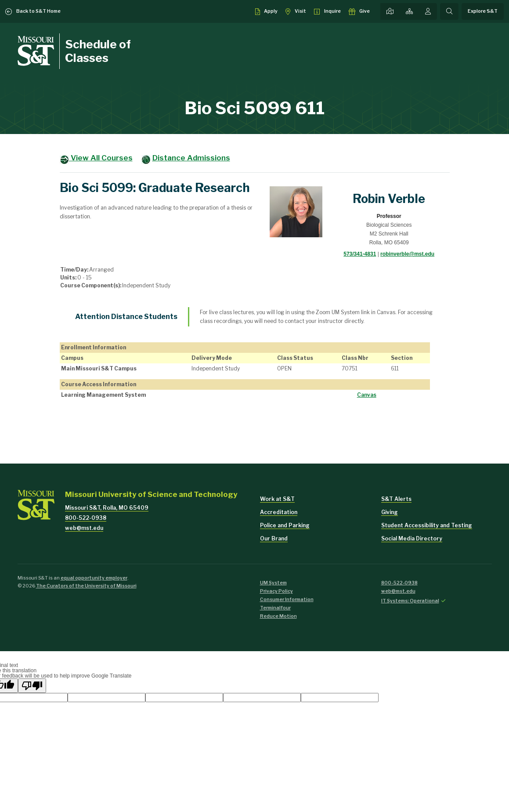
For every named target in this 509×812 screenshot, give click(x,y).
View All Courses (101, 158)
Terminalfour (275, 608)
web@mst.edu (84, 528)
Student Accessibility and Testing (427, 525)
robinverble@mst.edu (407, 254)
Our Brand (274, 538)
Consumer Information (287, 600)
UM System (273, 583)
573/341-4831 (360, 254)
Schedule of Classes (98, 51)
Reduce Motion (278, 616)
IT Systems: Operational (410, 601)
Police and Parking (285, 525)
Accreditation (279, 512)
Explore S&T (483, 11)
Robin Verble (389, 199)
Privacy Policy (276, 591)
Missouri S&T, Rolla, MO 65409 (107, 508)
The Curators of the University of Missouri (86, 586)
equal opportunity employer (94, 578)
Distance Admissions (191, 158)
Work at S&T (277, 499)
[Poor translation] (32, 686)
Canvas (367, 395)
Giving (390, 512)
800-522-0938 (86, 518)
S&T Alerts (396, 499)
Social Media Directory (412, 538)
